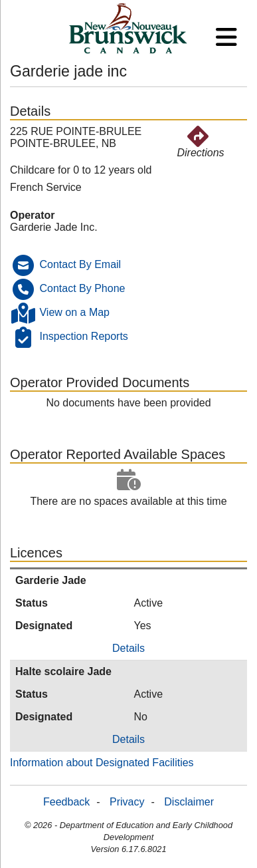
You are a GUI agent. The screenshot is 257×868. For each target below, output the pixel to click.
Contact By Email (80, 264)
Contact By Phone (82, 288)
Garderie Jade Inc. (54, 227)
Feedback (66, 802)
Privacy (127, 802)
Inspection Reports (83, 336)
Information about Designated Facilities (102, 763)
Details (128, 648)
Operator (33, 215)
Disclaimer (189, 802)
